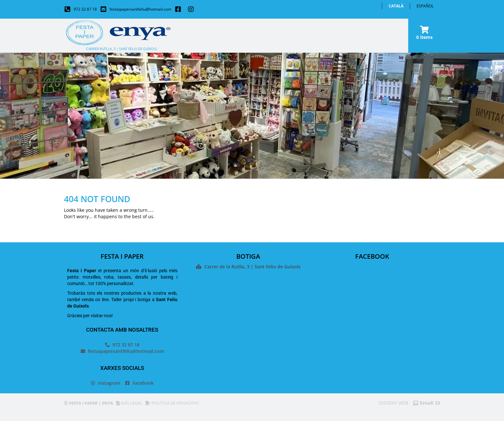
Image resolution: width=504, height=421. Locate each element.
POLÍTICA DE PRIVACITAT (172, 403)
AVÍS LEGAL (129, 403)
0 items (424, 37)
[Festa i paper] (248, 329)
